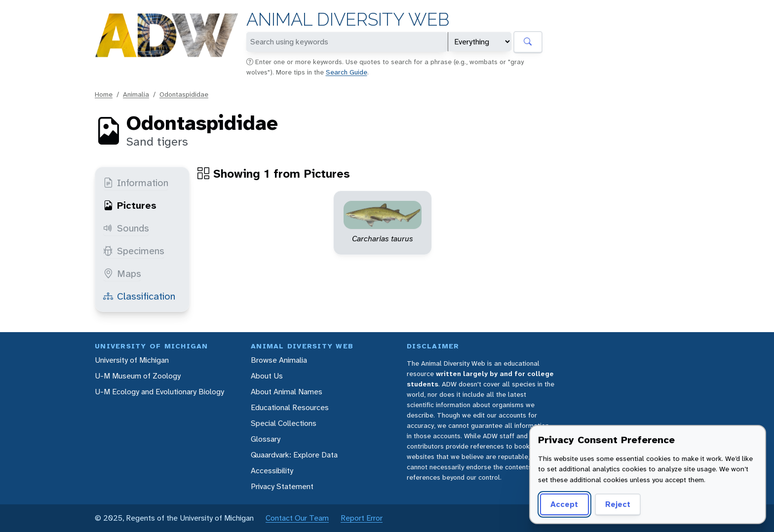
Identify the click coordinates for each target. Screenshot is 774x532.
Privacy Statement (282, 486)
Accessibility (272, 471)
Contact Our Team (297, 518)
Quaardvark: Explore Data (294, 455)
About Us (267, 376)
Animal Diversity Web (348, 19)
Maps (122, 273)
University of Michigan (132, 360)
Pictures (130, 205)
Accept (564, 504)
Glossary (266, 439)
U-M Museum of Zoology (138, 376)
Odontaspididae (184, 94)
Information (136, 183)
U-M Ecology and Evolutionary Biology (159, 392)
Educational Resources (290, 407)
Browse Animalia (279, 360)
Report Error (362, 518)
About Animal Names (287, 392)
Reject (618, 504)
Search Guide (347, 72)
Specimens (134, 251)
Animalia (136, 94)
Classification (139, 296)
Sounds (126, 228)
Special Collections (284, 423)
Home (104, 94)
